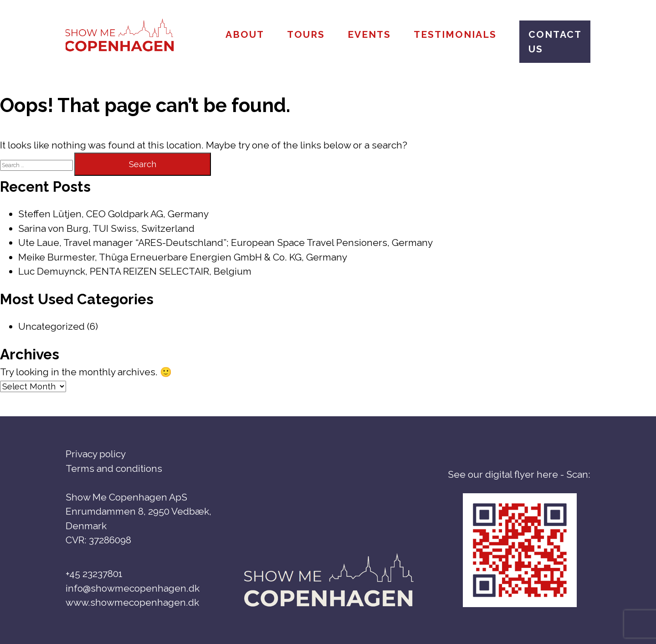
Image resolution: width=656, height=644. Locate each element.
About (245, 34)
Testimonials (455, 34)
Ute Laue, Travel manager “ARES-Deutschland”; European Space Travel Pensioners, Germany (225, 243)
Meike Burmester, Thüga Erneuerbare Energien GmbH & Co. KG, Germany (183, 257)
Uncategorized (51, 326)
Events (369, 34)
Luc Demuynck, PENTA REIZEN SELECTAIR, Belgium (135, 271)
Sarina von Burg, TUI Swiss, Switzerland (106, 228)
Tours (306, 34)
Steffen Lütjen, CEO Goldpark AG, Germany (113, 214)
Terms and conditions (114, 468)
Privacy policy (96, 454)
